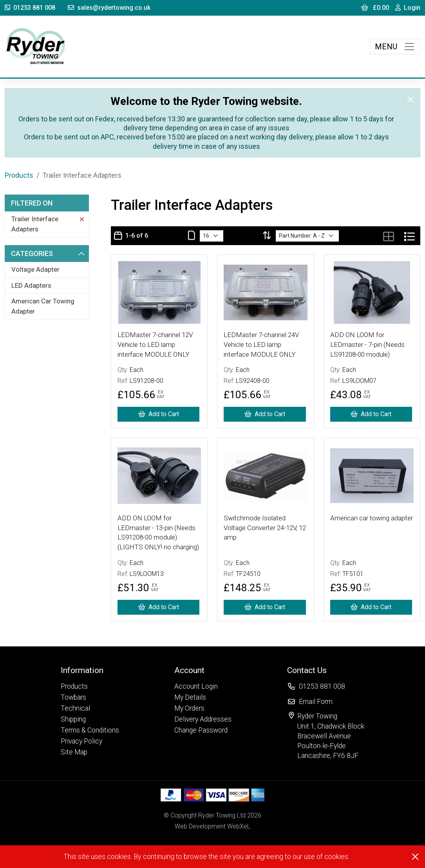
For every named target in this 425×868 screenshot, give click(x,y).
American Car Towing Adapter (43, 306)
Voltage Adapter (35, 269)
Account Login (196, 686)
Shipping (73, 719)
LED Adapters (31, 285)
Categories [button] (48, 254)
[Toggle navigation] (395, 47)
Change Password (201, 730)
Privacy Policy (81, 741)
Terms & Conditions (90, 730)
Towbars (73, 697)
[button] (90, 670)
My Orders (189, 708)
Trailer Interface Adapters (48, 224)
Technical (75, 708)
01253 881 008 (30, 8)
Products (19, 175)
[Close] (411, 99)
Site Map (74, 752)
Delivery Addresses (203, 719)
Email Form (316, 702)
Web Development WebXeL (212, 826)
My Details (190, 697)
